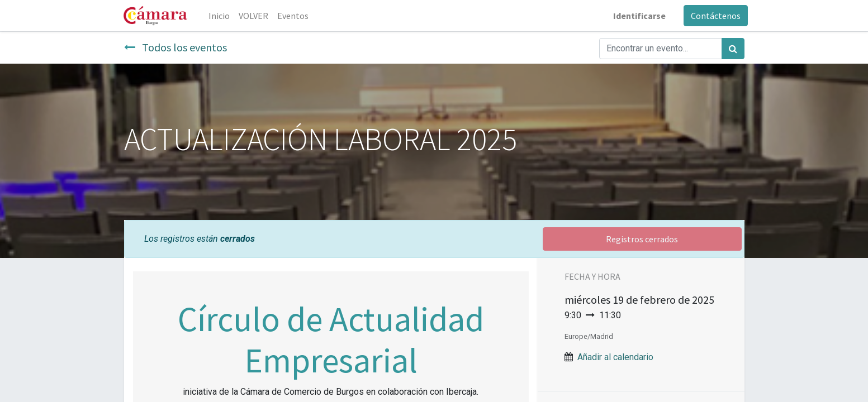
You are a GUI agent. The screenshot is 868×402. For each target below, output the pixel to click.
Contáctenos (712, 16)
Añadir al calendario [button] (615, 357)
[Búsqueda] (733, 49)
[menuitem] (223, 16)
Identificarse (636, 16)
